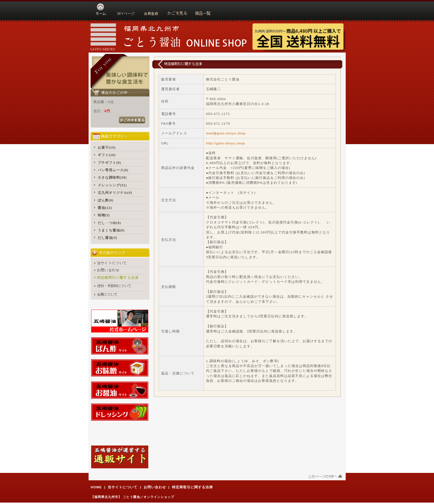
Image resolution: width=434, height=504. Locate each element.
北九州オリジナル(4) (115, 192)
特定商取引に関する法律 (192, 487)
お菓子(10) (107, 147)
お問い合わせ (155, 487)
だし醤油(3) (108, 238)
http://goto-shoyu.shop (226, 143)
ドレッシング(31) (112, 185)
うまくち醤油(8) (111, 230)
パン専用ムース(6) (113, 170)
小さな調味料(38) (112, 177)
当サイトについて (123, 487)
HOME (96, 487)
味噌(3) (104, 215)
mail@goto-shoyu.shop (226, 133)
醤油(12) (105, 208)
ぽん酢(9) (106, 200)
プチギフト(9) (109, 163)
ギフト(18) (107, 155)
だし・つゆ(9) (109, 223)
